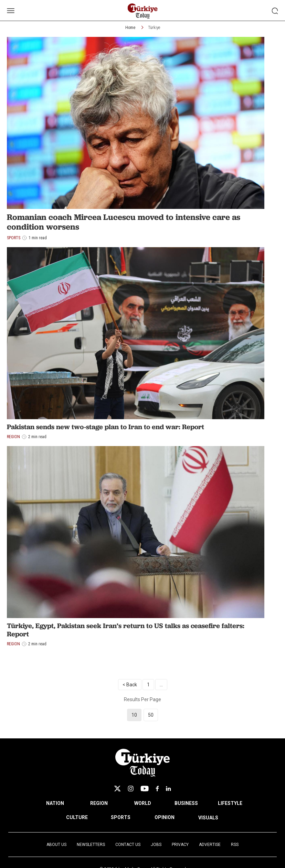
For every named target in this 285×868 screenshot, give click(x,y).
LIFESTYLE (230, 803)
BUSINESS (186, 803)
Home (130, 28)
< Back (130, 685)
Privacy (180, 845)
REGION (99, 803)
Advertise (210, 845)
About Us (56, 845)
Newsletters (91, 845)
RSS (235, 845)
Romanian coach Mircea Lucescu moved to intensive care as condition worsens (124, 222)
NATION (55, 803)
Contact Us (128, 845)
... (161, 685)
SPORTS (121, 817)
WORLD (143, 803)
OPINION (165, 817)
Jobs (156, 845)
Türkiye (154, 28)
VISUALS (208, 818)
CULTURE (77, 817)
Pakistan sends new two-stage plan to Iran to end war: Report (105, 427)
